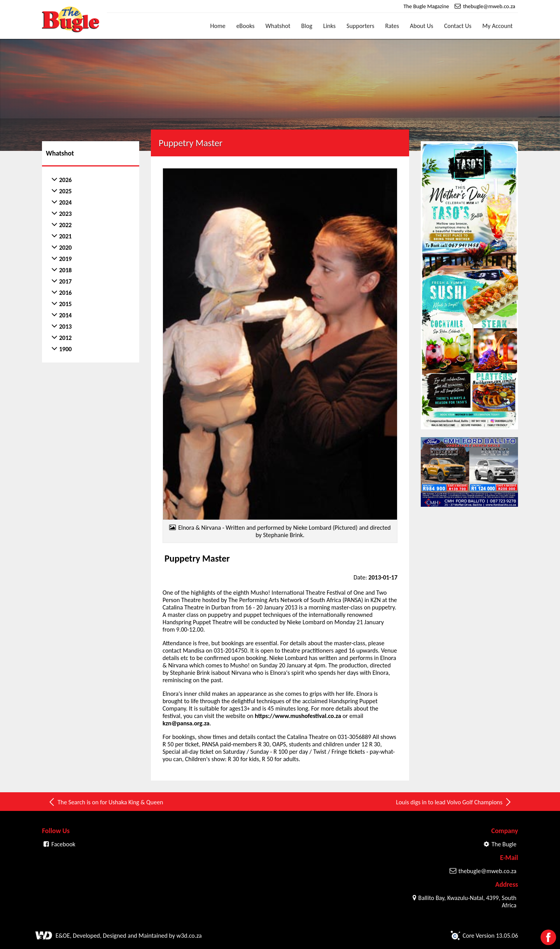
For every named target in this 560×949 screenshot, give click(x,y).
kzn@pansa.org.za (186, 723)
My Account (497, 26)
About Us (422, 26)
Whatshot (278, 26)
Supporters (360, 26)
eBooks (246, 26)
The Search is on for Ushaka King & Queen (106, 802)
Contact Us (458, 26)
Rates (392, 26)
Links (329, 26)
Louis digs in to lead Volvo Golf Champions (454, 802)
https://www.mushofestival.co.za (298, 716)
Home (218, 26)
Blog (307, 26)
